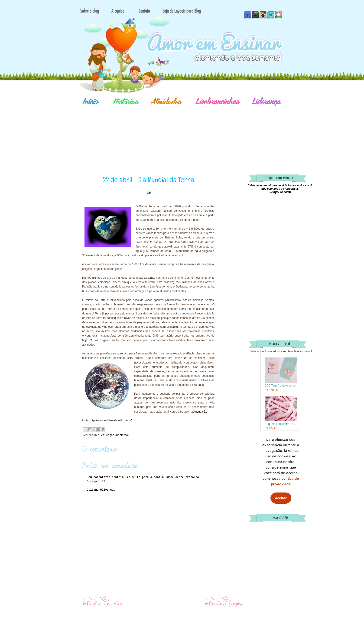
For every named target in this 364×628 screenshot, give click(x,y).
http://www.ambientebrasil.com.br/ (111, 420)
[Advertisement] (198, 134)
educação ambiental (115, 435)
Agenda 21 (200, 412)
